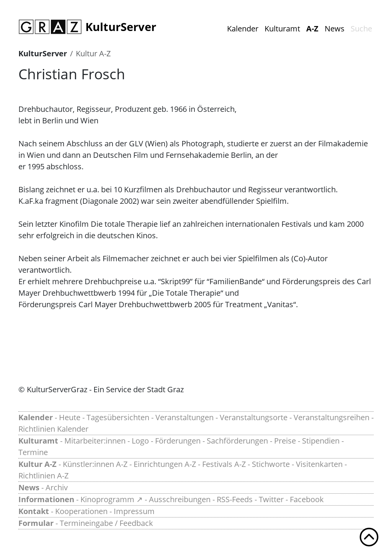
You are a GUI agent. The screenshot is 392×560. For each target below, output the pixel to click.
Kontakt (34, 511)
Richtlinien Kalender (53, 429)
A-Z (312, 29)
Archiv (57, 487)
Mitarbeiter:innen (95, 441)
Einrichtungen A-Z (165, 464)
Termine (33, 452)
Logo (140, 441)
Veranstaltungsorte (254, 417)
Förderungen (178, 441)
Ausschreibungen (180, 499)
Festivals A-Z (224, 464)
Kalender (243, 29)
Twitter (271, 499)
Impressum (134, 511)
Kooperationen (81, 511)
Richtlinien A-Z (43, 476)
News (335, 29)
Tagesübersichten (118, 417)
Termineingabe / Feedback (106, 523)
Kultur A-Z (93, 53)
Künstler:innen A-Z (95, 464)
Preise (285, 441)
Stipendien (321, 441)
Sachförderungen (237, 441)
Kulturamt (282, 29)
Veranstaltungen (185, 417)
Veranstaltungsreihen (332, 417)
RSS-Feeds (235, 499)
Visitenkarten (319, 464)
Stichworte (271, 464)
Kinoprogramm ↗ (112, 499)
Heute (70, 417)
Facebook (307, 499)
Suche (361, 29)
